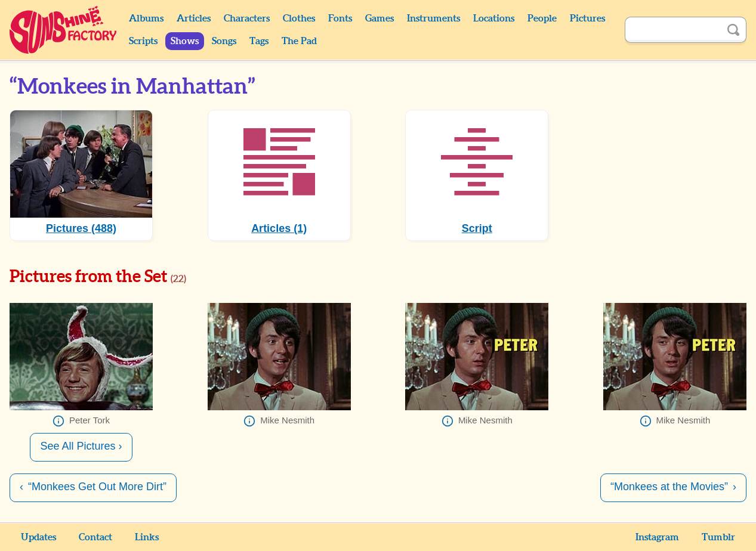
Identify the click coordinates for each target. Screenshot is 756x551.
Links (147, 537)
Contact (95, 537)
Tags (259, 41)
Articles (194, 18)
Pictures (587, 18)
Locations (494, 18)
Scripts (143, 41)
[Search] (672, 30)
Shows (185, 41)
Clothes (299, 18)
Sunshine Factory (64, 30)
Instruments (433, 18)
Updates (38, 537)
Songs (224, 41)
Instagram (657, 537)
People (542, 18)
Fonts (340, 18)
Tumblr (718, 537)
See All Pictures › (81, 446)
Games (379, 18)
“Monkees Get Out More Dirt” (97, 487)
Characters (247, 18)
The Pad (299, 41)
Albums (146, 18)
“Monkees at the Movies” (669, 487)
